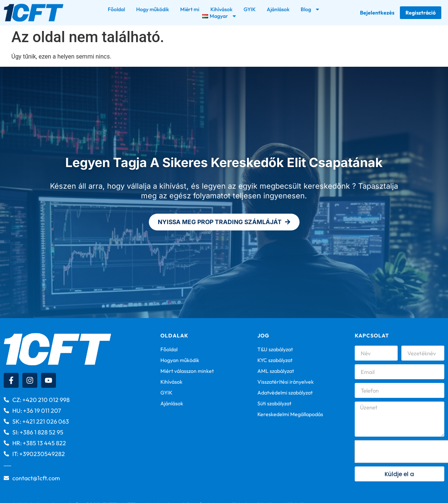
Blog (310, 9)
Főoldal (116, 9)
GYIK (250, 9)
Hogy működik (153, 9)
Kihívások (221, 9)
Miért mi (190, 9)
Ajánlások (278, 9)
